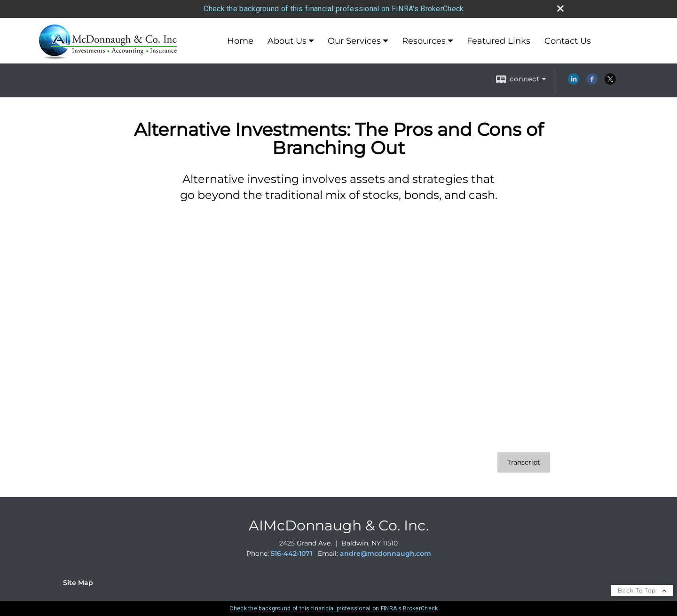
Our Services (354, 41)
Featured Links (499, 41)
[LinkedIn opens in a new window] (574, 82)
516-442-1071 (291, 553)
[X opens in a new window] (610, 82)
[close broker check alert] (560, 8)
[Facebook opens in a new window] (592, 82)
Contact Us (568, 41)
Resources (424, 41)
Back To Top (642, 590)
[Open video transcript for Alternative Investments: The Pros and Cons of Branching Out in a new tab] (524, 462)
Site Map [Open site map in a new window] (78, 583)
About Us (287, 41)
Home (240, 41)
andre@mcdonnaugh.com (386, 553)
